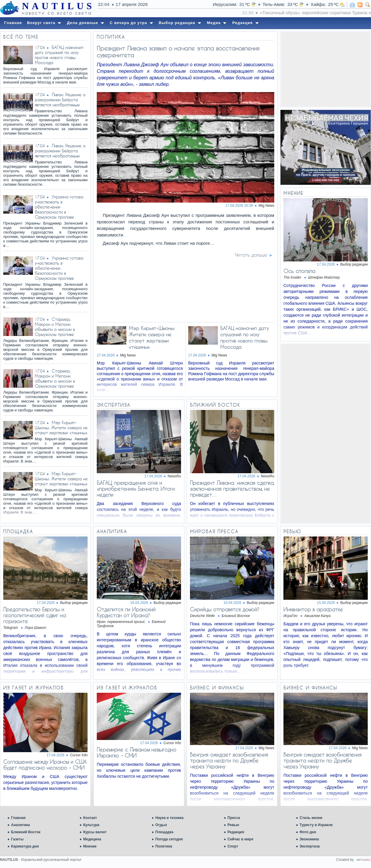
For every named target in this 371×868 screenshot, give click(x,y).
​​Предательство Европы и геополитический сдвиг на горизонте (35, 615)
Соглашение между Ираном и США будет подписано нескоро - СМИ (45, 765)
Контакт (90, 818)
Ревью (233, 825)
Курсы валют (95, 832)
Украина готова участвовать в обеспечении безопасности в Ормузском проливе (59, 207)
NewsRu (174, 476)
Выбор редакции (354, 264)
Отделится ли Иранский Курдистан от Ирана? (126, 612)
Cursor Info (79, 755)
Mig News (266, 206)
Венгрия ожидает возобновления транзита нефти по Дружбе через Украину (229, 760)
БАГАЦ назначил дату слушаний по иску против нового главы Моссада (59, 55)
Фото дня (308, 832)
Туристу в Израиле (316, 825)
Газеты (17, 839)
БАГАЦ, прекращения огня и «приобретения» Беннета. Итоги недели (136, 489)
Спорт (233, 846)
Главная (18, 818)
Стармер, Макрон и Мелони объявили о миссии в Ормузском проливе (55, 327)
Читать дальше (251, 255)
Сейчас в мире (240, 839)
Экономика (309, 839)
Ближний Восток (26, 832)
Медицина (92, 839)
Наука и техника (169, 818)
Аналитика (20, 825)
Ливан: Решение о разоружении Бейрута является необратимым (60, 100)
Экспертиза (310, 846)
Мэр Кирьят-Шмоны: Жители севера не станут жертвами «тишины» (61, 428)
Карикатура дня (25, 846)
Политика (164, 846)
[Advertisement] (326, 69)
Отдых (161, 825)
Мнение (90, 846)
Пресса (234, 818)
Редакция (236, 832)
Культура (91, 825)
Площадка (164, 832)
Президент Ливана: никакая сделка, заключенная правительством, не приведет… (232, 489)
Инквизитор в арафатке (313, 609)
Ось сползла (299, 271)
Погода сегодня (169, 839)
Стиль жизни (311, 818)
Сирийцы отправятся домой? (225, 609)
